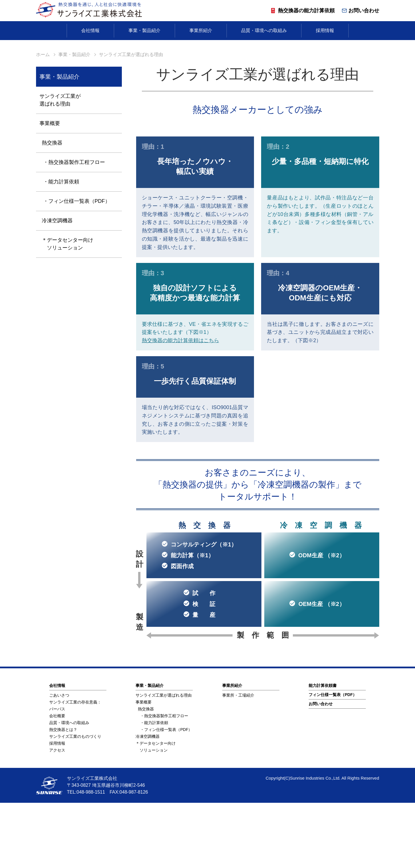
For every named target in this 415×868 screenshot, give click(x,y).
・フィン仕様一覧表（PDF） (77, 266)
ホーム (43, 120)
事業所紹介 (201, 30)
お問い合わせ (361, 11)
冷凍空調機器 (57, 286)
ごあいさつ (59, 760)
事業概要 (50, 189)
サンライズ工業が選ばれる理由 (60, 165)
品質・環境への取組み (264, 30)
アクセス (57, 815)
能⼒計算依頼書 (323, 751)
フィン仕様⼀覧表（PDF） (333, 760)
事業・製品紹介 (144, 30)
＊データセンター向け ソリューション (67, 309)
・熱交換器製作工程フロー (74, 227)
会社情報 (90, 30)
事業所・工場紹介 (238, 760)
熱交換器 (52, 208)
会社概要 (57, 781)
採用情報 (325, 30)
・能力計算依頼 (61, 247)
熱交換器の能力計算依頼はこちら (180, 406)
